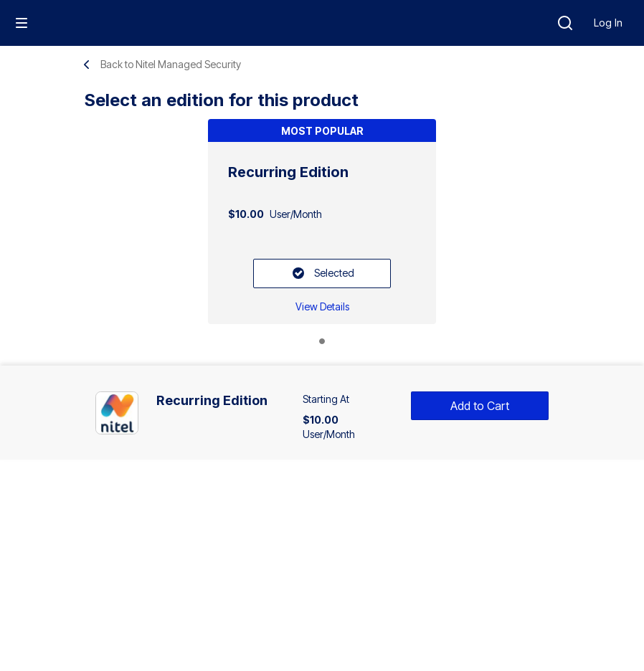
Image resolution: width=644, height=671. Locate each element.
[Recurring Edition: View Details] (322, 306)
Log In (608, 23)
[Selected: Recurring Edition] (322, 273)
